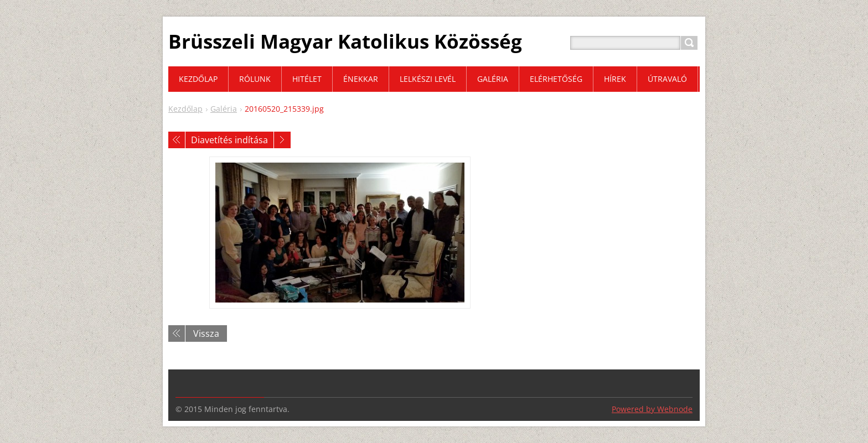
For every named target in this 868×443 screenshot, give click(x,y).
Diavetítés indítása (229, 140)
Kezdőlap (185, 109)
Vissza (206, 333)
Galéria (224, 109)
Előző (177, 140)
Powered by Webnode (652, 409)
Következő (282, 140)
